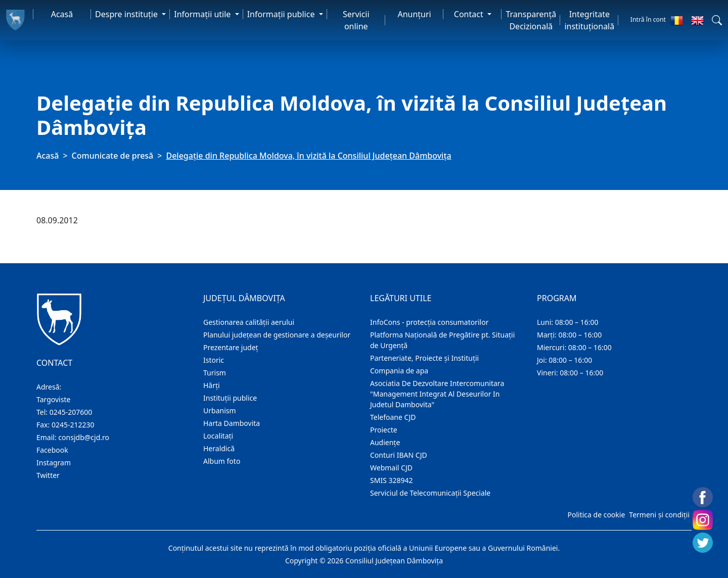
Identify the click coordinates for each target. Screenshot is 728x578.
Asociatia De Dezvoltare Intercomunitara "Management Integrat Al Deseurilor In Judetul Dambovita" (437, 394)
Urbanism (220, 411)
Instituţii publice (230, 398)
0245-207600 (71, 412)
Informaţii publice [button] (282, 14)
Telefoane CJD (393, 417)
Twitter (48, 475)
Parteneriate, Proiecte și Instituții (424, 358)
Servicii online (356, 20)
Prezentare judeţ (231, 347)
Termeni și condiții (659, 515)
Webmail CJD (391, 468)
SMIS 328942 (392, 480)
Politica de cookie (596, 515)
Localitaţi (218, 436)
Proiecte (384, 430)
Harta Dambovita (232, 423)
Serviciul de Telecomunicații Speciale (430, 493)
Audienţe (385, 442)
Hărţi (212, 385)
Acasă (62, 14)
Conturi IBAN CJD (399, 455)
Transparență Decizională (531, 20)
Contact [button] (470, 14)
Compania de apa (399, 371)
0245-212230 (73, 425)
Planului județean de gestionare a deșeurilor (277, 335)
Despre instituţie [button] (127, 14)
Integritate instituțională (589, 20)
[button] (717, 20)
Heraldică (219, 448)
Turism (215, 373)
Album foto (222, 461)
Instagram (54, 463)
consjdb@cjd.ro (84, 437)
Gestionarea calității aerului (249, 322)
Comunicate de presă (113, 156)
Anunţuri (414, 14)
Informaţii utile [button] (203, 14)
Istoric (214, 360)
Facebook (52, 450)
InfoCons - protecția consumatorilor (429, 322)
